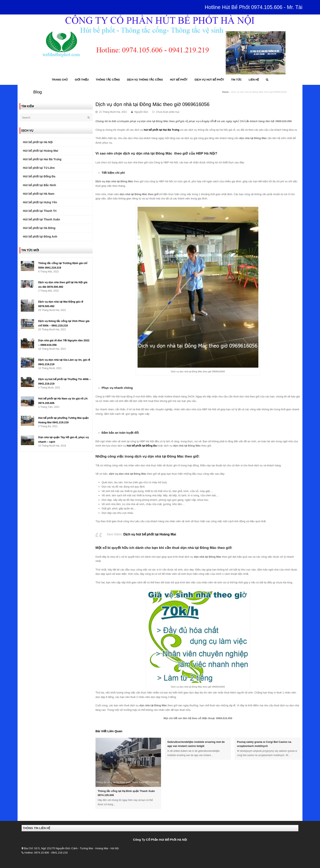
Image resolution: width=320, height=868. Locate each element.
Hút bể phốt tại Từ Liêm (39, 168)
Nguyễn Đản (141, 112)
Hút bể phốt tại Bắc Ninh (39, 185)
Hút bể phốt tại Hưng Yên (40, 202)
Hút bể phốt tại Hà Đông (39, 228)
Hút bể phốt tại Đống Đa (39, 176)
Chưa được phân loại (168, 112)
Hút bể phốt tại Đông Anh (40, 237)
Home (225, 92)
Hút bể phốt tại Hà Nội (38, 142)
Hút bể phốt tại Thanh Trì (40, 211)
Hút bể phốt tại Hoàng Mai (41, 151)
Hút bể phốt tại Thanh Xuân (41, 219)
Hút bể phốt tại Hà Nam (39, 194)
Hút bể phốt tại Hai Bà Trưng (42, 159)
